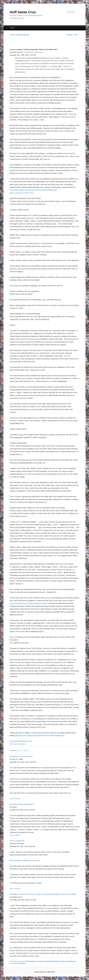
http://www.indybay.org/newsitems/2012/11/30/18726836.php (41, 735)
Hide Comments (24, 751)
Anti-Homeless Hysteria (51, 961)
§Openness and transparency (21, 756)
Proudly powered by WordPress (44, 972)
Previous (69, 35)
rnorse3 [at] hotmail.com (33, 52)
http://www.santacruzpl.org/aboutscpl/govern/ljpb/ (29, 603)
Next (77, 35)
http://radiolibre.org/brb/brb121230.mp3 (25, 860)
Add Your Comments (18, 744)
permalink (22, 963)
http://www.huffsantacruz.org (21, 741)
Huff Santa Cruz (23, 12)
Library (62, 961)
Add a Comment (15, 799)
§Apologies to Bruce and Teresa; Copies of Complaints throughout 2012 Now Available (43, 894)
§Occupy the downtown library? (22, 804)
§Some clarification (17, 841)
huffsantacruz (71, 961)
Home (12, 28)
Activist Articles (30, 961)
